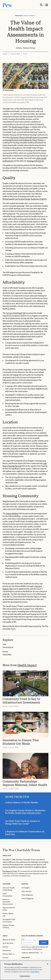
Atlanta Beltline (12, 513)
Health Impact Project (20, 127)
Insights (25, 884)
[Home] (21, 850)
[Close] (48, 964)
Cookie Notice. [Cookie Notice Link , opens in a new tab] (35, 972)
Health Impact (27, 665)
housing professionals (35, 161)
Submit (44, 942)
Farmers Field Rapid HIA (16, 313)
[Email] (30, 942)
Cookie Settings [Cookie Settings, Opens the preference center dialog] (25, 976)
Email (23, 939)
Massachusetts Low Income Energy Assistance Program (25, 199)
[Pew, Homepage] (7, 5)
